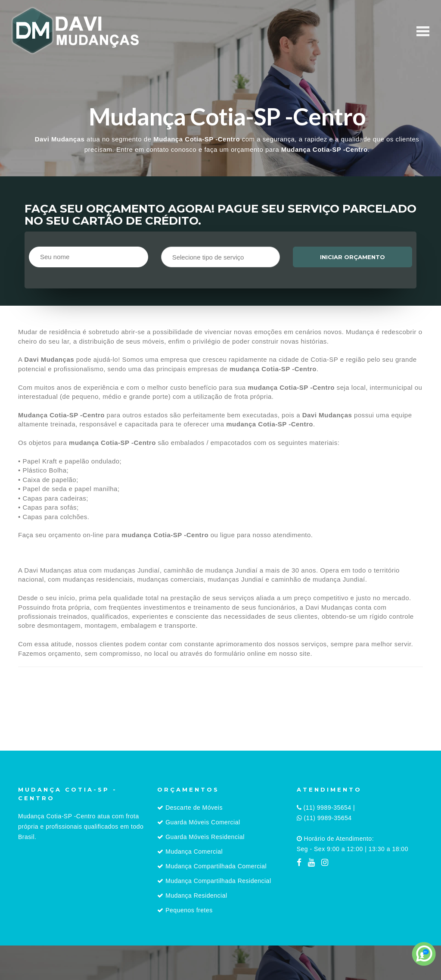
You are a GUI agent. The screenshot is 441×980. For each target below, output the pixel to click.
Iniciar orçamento (352, 257)
